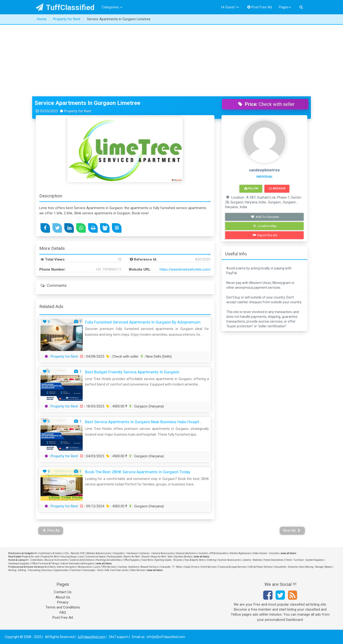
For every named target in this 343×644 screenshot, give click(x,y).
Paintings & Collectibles (109, 560)
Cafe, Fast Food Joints (116, 570)
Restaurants (85, 567)
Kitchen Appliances (240, 553)
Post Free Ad (260, 7)
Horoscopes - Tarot (92, 570)
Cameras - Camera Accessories (157, 553)
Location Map (265, 226)
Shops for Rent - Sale (161, 557)
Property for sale (30, 557)
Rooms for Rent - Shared (136, 557)
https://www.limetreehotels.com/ (185, 269)
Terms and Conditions (63, 607)
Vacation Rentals (183, 557)
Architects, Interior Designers (61, 567)
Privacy (63, 602)
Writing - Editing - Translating (24, 570)
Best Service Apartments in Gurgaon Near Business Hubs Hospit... (144, 422)
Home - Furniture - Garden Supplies (305, 560)
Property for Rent (64, 356)
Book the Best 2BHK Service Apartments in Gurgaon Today (138, 472)
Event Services (209, 567)
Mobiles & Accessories (99, 553)
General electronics (186, 553)
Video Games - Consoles (266, 553)
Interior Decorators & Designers (78, 564)
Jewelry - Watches (252, 560)
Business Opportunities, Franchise (61, 570)
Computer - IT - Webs (171, 567)
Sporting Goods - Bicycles (169, 560)
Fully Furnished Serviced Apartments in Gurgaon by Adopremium (143, 322)
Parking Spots (115, 557)
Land (81, 557)
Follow (251, 188)
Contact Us (63, 592)
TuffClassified (65, 7)
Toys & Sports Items (195, 560)
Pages (285, 7)
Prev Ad (51, 531)
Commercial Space (95, 557)
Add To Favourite (265, 217)
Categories (112, 7)
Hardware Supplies (19, 564)
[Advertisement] (171, 61)
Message (277, 188)
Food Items (147, 560)
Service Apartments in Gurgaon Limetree (87, 103)
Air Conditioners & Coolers (48, 553)
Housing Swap (68, 557)
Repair (328, 567)
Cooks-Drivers (192, 567)
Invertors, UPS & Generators (213, 553)
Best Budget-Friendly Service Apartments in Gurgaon (132, 372)
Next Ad (292, 531)
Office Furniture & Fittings (45, 564)
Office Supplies (132, 560)
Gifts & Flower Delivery (260, 567)
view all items (289, 553)
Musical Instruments (56, 560)
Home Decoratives (274, 560)
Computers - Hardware (125, 553)
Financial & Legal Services (232, 567)
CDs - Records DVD (75, 553)
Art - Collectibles (34, 560)
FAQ (63, 613)
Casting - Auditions (129, 567)
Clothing (211, 560)
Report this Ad (265, 235)
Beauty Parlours (150, 567)
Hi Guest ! (230, 7)
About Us (63, 597)
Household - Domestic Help (289, 567)
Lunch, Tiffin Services (105, 567)
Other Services (138, 570)
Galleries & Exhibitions (82, 560)
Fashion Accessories (229, 560)
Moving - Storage (314, 567)
